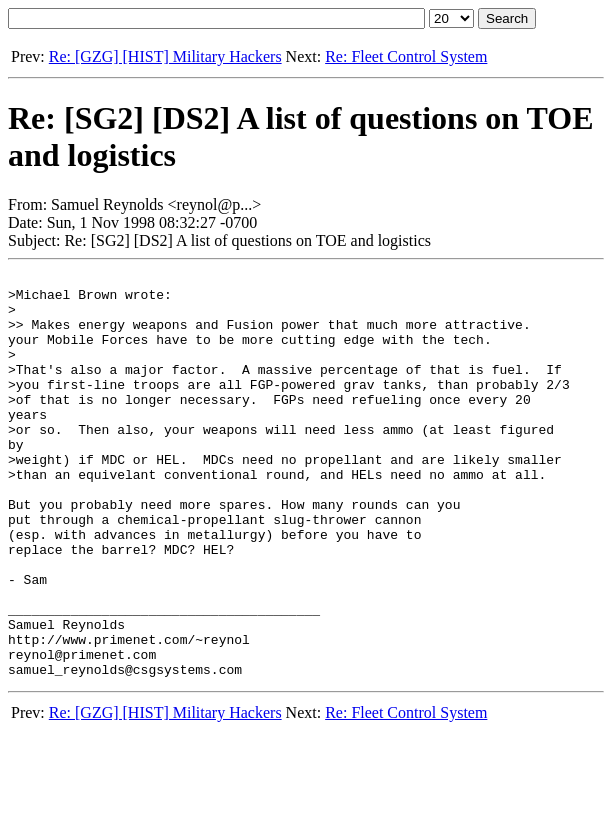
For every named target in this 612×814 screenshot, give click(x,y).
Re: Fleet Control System (406, 56)
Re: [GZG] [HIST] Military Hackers (165, 56)
